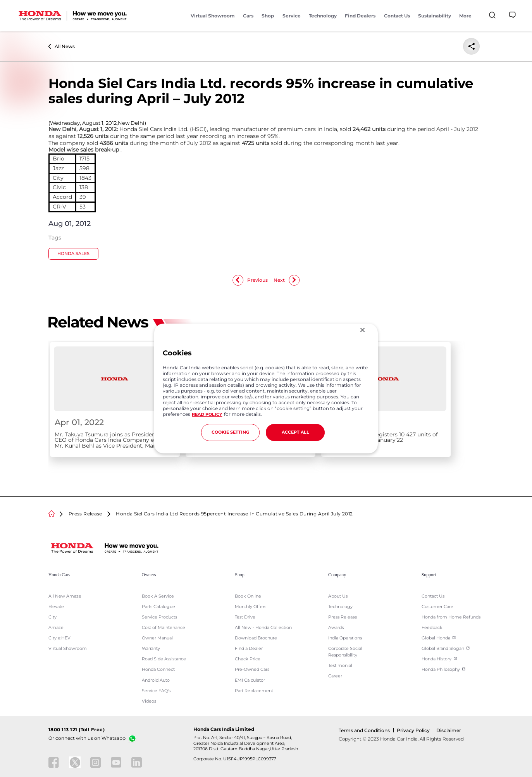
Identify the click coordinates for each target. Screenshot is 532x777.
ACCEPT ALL (295, 432)
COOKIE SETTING (230, 432)
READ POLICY (207, 414)
